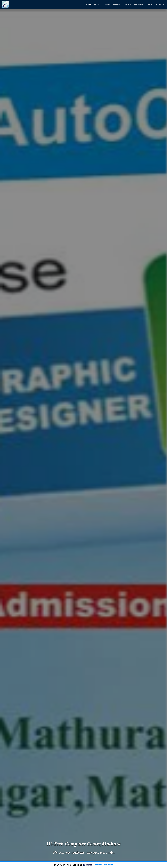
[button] (157, 4)
